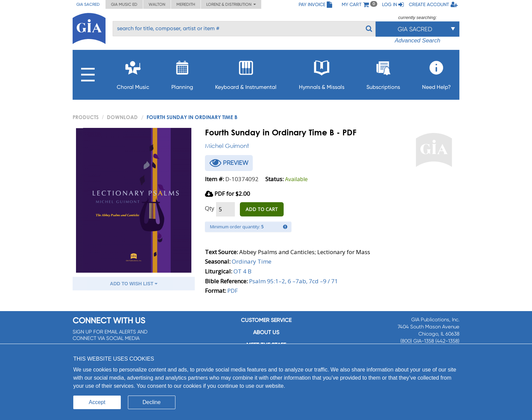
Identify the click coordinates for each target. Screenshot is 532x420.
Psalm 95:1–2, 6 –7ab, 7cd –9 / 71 (293, 281)
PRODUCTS (86, 117)
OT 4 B (242, 271)
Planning (182, 73)
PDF (233, 291)
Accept (97, 402)
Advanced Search (417, 41)
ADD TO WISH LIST (134, 284)
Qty (210, 208)
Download (122, 117)
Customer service (266, 320)
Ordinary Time (252, 261)
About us (266, 332)
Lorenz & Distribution (231, 4)
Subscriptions (383, 73)
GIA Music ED (124, 4)
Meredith (186, 4)
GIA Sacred (88, 4)
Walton (157, 4)
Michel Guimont (227, 146)
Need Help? (436, 73)
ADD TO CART (262, 209)
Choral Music (133, 73)
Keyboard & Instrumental (246, 73)
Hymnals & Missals (322, 73)
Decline (151, 402)
